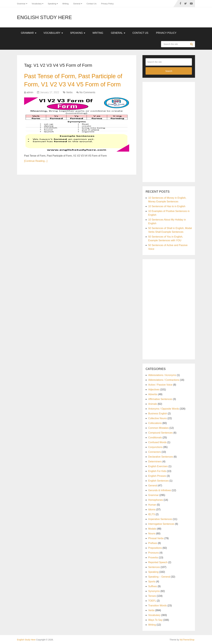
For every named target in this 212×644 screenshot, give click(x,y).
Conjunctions (155, 447)
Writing (65, 4)
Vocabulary (37, 4)
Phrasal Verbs (156, 538)
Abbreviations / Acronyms (162, 375)
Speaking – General (159, 577)
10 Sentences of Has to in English (167, 206)
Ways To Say (155, 620)
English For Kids (157, 471)
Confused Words (157, 442)
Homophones (156, 500)
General (77, 4)
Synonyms (154, 591)
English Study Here (44, 17)
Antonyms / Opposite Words (164, 409)
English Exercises (158, 466)
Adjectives (154, 390)
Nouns (152, 534)
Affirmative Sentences (160, 399)
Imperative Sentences (160, 519)
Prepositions (155, 548)
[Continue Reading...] (36, 161)
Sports (152, 582)
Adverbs (153, 394)
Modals (152, 529)
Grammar (21, 4)
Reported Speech (158, 562)
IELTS (152, 514)
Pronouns (154, 553)
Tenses (152, 596)
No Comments (87, 92)
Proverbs (153, 558)
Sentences (154, 567)
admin (30, 92)
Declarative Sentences (161, 457)
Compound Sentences (160, 433)
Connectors (155, 452)
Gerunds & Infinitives (160, 490)
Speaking (52, 4)
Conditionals (155, 438)
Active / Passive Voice (160, 385)
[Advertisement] (169, 131)
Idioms (152, 510)
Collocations (155, 423)
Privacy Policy (107, 4)
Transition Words (157, 606)
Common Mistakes (158, 428)
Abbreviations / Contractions (164, 380)
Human (152, 505)
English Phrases (157, 476)
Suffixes (153, 586)
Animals (153, 404)
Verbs (69, 92)
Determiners (155, 462)
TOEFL (152, 601)
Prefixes (153, 543)
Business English (158, 414)
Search (192, 44)
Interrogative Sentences (161, 524)
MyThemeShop (187, 640)
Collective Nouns (157, 418)
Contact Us (91, 4)
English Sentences (158, 481)
